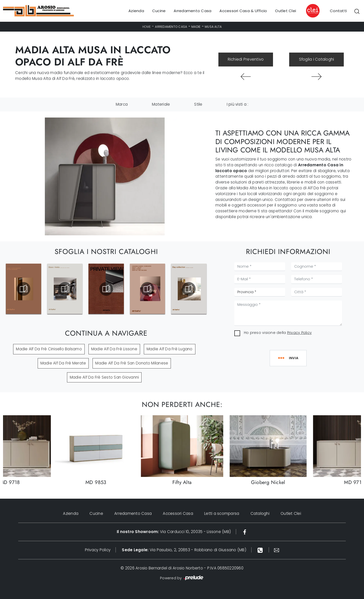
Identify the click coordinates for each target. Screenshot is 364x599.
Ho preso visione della (278, 333)
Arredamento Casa (192, 11)
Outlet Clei (286, 11)
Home (147, 27)
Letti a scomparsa (222, 513)
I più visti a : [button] (238, 104)
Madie (196, 27)
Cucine (159, 11)
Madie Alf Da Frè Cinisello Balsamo (49, 349)
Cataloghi (260, 513)
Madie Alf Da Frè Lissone (114, 349)
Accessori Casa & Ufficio (243, 11)
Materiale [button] (161, 104)
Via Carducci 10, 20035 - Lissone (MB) (174, 532)
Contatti (338, 11)
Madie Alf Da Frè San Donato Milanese (132, 363)
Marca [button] (122, 104)
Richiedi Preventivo (246, 59)
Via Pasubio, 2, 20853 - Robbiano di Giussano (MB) (184, 550)
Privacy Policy (300, 333)
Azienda (136, 11)
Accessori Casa (178, 513)
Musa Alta (213, 27)
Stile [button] (198, 104)
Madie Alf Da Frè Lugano (170, 349)
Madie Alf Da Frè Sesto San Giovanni (104, 377)
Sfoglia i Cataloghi (317, 59)
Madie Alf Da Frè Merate (63, 363)
